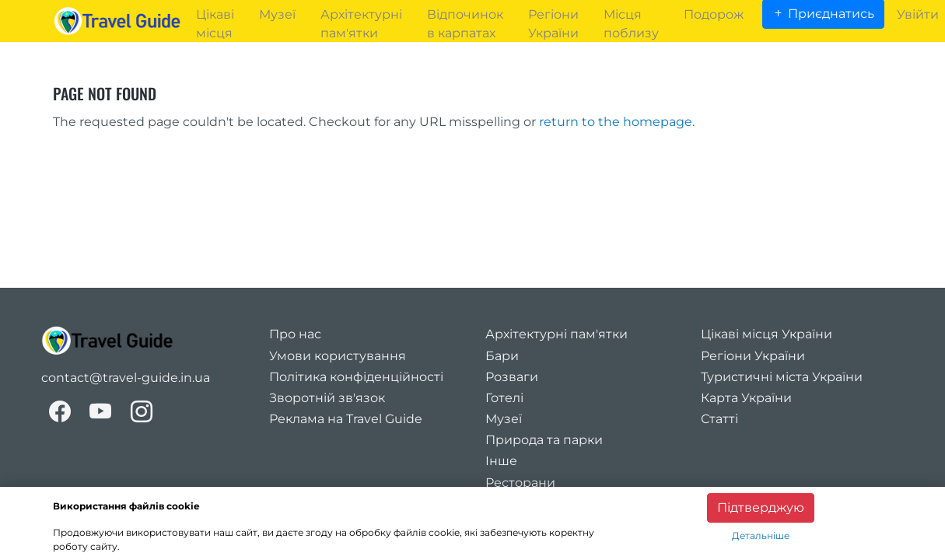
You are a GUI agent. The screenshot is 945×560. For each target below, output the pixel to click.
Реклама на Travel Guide (346, 419)
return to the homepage (616, 122)
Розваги (512, 377)
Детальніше (761, 535)
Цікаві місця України (766, 334)
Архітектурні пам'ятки (556, 334)
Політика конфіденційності (356, 377)
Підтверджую (761, 507)
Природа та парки (544, 440)
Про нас (295, 334)
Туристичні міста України (782, 377)
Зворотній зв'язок (327, 398)
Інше (501, 461)
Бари (502, 356)
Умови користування (338, 356)
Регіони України (753, 356)
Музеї (504, 419)
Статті (719, 419)
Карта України (746, 398)
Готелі (504, 398)
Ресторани (520, 483)
